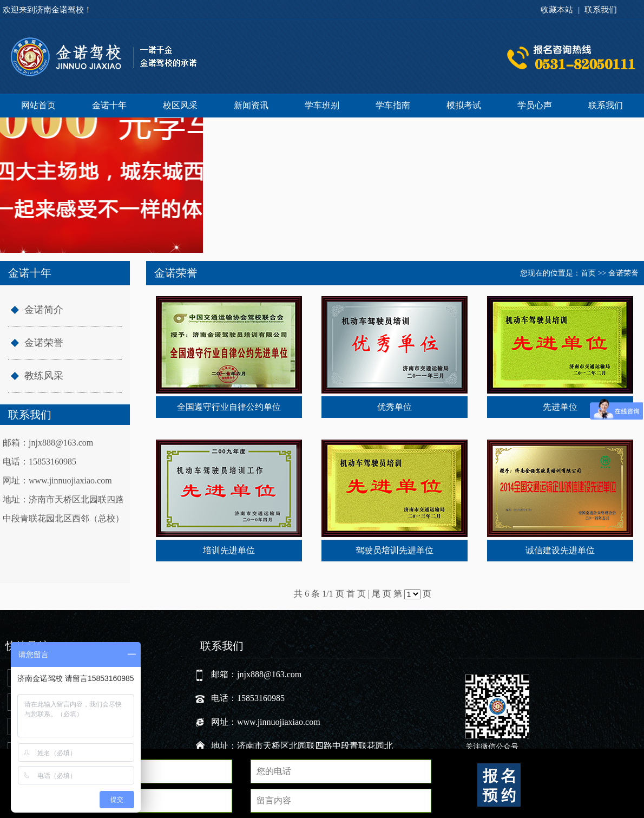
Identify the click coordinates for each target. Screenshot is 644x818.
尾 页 (382, 594)
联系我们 (601, 10)
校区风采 (180, 105)
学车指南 (393, 105)
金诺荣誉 (44, 343)
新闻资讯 (251, 105)
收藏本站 (557, 10)
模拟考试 (464, 105)
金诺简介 (44, 310)
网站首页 (38, 105)
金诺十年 (109, 105)
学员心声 (535, 105)
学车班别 (322, 105)
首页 (588, 273)
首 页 (356, 594)
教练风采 (44, 376)
